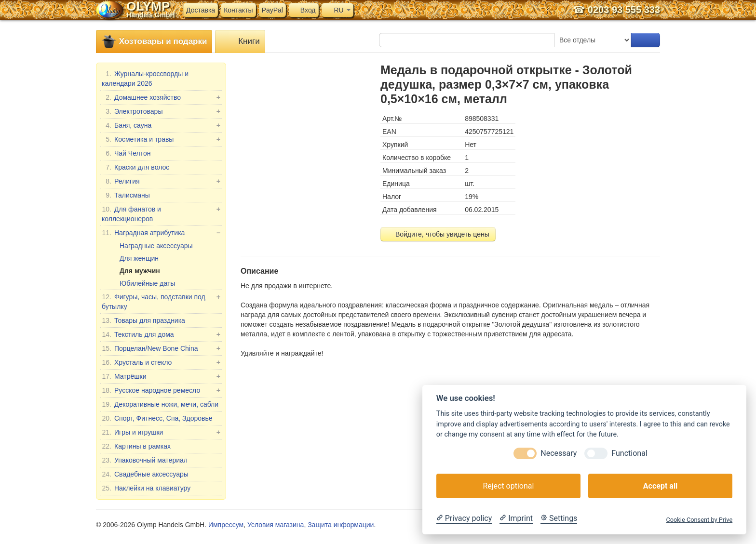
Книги (240, 42)
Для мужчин (140, 271)
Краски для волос (135, 167)
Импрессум (226, 525)
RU (337, 10)
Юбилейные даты (147, 283)
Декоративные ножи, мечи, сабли (160, 404)
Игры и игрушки (161, 432)
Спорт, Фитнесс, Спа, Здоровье (157, 418)
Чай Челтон (126, 153)
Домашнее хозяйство (161, 97)
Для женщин (139, 258)
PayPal (272, 10)
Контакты (238, 10)
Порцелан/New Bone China (161, 348)
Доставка (201, 10)
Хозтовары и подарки (154, 42)
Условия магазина (276, 525)
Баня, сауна (161, 125)
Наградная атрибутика (161, 233)
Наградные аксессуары (156, 246)
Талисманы (126, 195)
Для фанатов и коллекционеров (161, 213)
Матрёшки (161, 376)
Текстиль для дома (161, 334)
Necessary (559, 453)
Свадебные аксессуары (145, 474)
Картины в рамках (136, 446)
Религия (161, 181)
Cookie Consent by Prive (699, 520)
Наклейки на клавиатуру (146, 488)
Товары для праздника (143, 320)
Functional (629, 453)
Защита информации (341, 525)
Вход (304, 10)
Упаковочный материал (145, 460)
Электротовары (161, 111)
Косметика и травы (161, 139)
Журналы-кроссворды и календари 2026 (145, 78)
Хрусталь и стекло (161, 362)
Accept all (660, 486)
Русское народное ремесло (161, 390)
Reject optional (508, 486)
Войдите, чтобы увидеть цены (438, 234)
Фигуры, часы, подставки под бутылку (161, 301)
